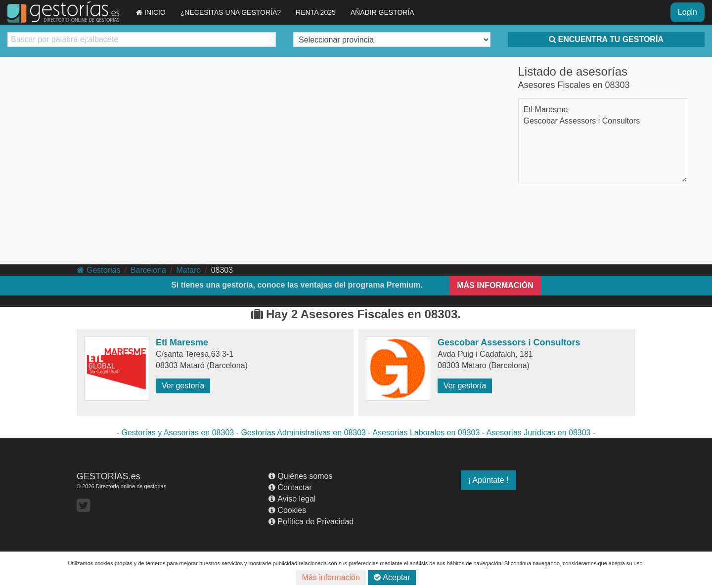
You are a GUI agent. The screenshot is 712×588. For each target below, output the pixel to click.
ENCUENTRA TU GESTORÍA (606, 39)
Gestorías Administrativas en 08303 (303, 433)
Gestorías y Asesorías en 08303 (178, 433)
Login (688, 12)
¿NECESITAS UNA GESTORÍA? (231, 12)
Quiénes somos (300, 476)
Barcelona (148, 270)
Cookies (287, 510)
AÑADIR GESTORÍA (382, 12)
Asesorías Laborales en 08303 (426, 433)
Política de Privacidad (311, 522)
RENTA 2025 (316, 12)
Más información (331, 577)
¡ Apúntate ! (489, 480)
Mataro (188, 270)
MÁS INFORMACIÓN (495, 285)
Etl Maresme (546, 109)
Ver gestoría (183, 386)
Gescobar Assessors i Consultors (582, 121)
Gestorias (98, 270)
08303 (222, 270)
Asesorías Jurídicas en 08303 (539, 433)
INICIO (151, 12)
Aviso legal (292, 499)
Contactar (290, 487)
